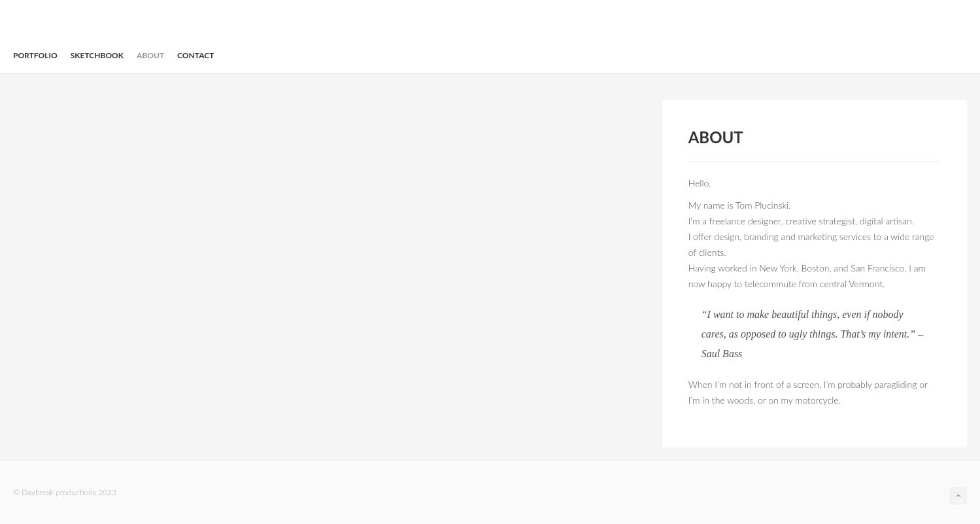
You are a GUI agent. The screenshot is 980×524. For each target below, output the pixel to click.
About (150, 55)
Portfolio (35, 55)
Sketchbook (97, 55)
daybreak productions (42, 25)
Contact (195, 55)
